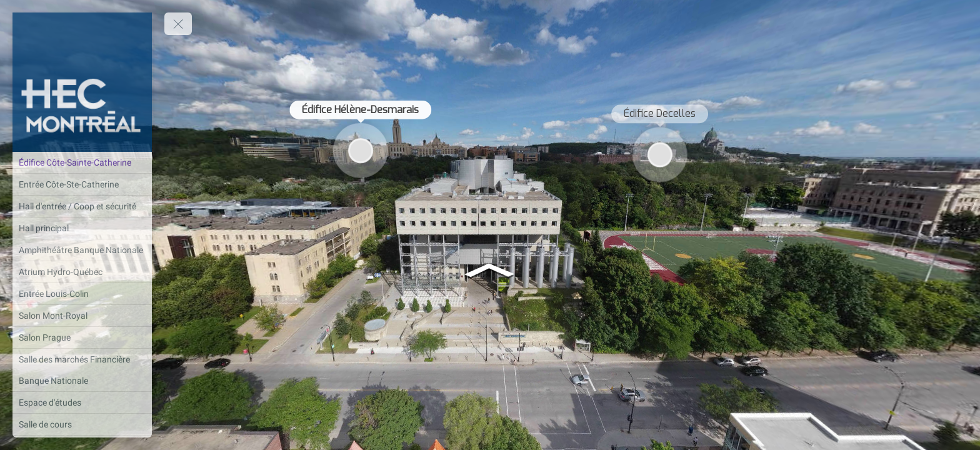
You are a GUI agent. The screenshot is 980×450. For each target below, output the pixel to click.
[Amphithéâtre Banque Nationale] (82, 250)
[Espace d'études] (82, 402)
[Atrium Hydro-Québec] (82, 272)
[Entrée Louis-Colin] (82, 294)
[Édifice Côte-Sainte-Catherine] (82, 162)
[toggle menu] (178, 24)
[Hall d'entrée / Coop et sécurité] (82, 206)
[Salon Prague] (82, 337)
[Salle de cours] (82, 424)
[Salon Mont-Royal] (82, 316)
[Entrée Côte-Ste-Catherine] (82, 184)
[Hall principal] (82, 228)
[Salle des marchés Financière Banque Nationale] (82, 370)
